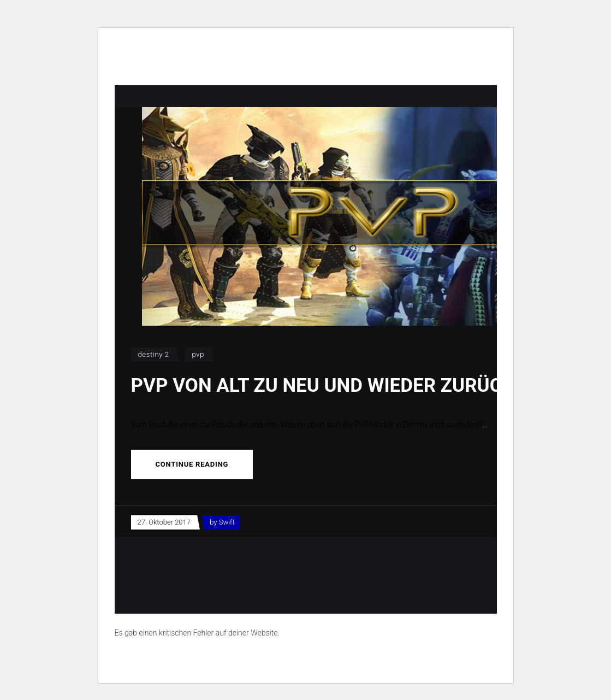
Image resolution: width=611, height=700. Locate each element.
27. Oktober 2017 (164, 522)
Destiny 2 (154, 354)
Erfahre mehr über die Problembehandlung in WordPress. (209, 658)
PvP (198, 354)
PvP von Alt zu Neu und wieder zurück (323, 386)
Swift (227, 522)
